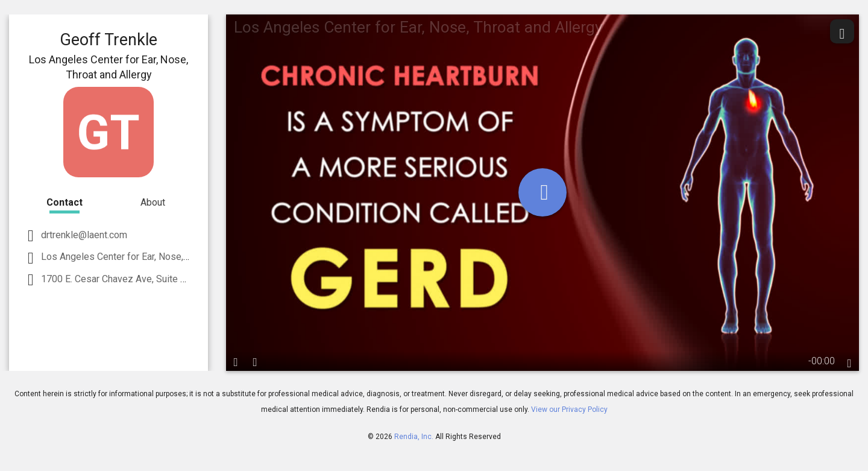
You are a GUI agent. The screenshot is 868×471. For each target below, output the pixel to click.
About (153, 202)
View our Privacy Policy (569, 409)
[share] (842, 31)
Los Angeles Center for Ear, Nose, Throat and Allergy (150, 257)
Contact (64, 202)
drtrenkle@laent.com (83, 235)
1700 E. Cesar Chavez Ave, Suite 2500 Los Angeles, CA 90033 (171, 279)
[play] (542, 192)
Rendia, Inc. (414, 437)
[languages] (849, 363)
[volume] (255, 361)
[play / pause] (236, 361)
